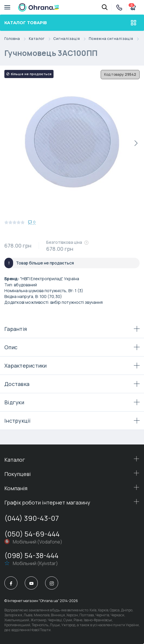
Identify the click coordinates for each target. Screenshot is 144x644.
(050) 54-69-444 (32, 534)
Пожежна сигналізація (115, 39)
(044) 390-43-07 (32, 518)
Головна (17, 39)
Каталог (41, 39)
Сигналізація (71, 39)
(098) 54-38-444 (31, 555)
